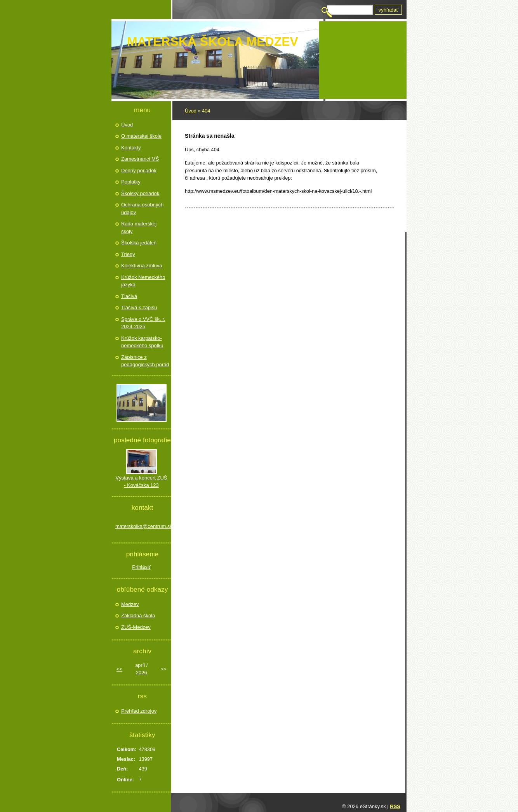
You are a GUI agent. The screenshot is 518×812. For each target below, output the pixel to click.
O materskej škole (141, 136)
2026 (142, 673)
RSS (395, 806)
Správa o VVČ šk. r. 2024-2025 (143, 323)
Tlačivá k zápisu (139, 307)
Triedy (128, 254)
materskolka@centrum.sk (141, 526)
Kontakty (131, 148)
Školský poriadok (140, 193)
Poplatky (131, 182)
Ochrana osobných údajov (142, 209)
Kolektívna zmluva (142, 266)
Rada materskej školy (139, 228)
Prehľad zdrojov (139, 711)
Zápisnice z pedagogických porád (145, 361)
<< (119, 669)
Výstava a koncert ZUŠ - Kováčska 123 (142, 482)
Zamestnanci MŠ (140, 159)
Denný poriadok (139, 171)
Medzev (130, 604)
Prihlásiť (141, 567)
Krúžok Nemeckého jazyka (143, 281)
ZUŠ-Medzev (136, 627)
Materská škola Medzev (213, 42)
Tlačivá (129, 296)
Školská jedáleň (139, 243)
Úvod (191, 111)
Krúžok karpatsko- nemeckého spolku (142, 342)
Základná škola (138, 615)
